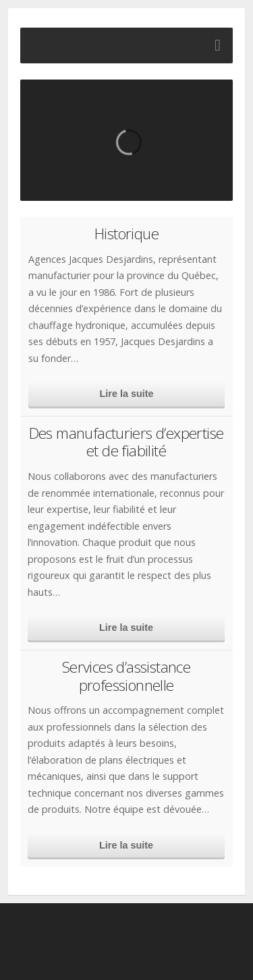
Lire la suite (127, 394)
